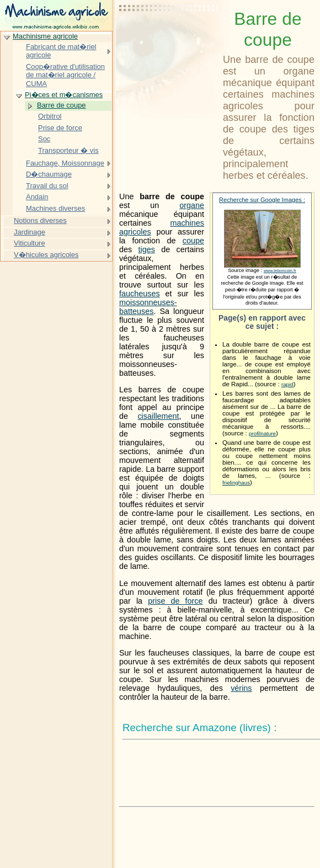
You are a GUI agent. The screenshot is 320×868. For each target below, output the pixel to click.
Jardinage (30, 232)
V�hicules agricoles (46, 255)
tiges (147, 249)
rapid (287, 384)
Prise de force (60, 128)
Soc (44, 139)
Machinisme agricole (45, 36)
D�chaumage (49, 174)
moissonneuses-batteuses (148, 307)
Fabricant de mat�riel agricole (61, 51)
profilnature (262, 433)
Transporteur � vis (68, 150)
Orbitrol (50, 116)
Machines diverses (55, 208)
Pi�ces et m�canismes (64, 95)
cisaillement (158, 416)
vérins (241, 688)
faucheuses (140, 294)
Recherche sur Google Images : (262, 200)
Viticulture (30, 243)
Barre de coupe (62, 105)
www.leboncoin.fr (280, 271)
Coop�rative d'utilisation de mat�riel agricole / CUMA (65, 75)
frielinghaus (236, 483)
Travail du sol (47, 186)
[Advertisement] (169, 36)
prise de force (175, 601)
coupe (193, 241)
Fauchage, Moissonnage (65, 163)
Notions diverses (40, 220)
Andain (37, 197)
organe (192, 205)
